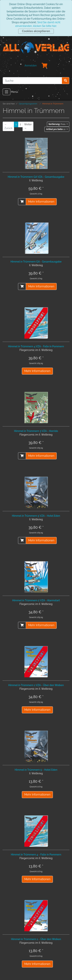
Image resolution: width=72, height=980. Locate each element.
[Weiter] (28, 126)
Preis (57, 124)
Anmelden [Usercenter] (31, 66)
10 (56, 129)
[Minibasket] (45, 66)
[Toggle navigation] (6, 92)
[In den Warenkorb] (22, 202)
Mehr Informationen (41, 202)
